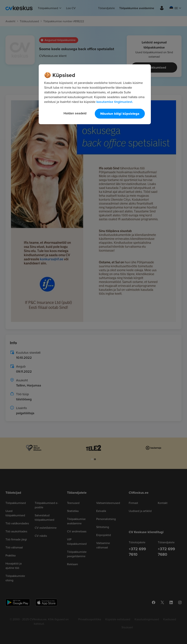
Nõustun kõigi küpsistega (120, 114)
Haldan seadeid (75, 113)
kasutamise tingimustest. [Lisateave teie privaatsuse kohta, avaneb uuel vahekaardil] (115, 102)
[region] (95, 94)
